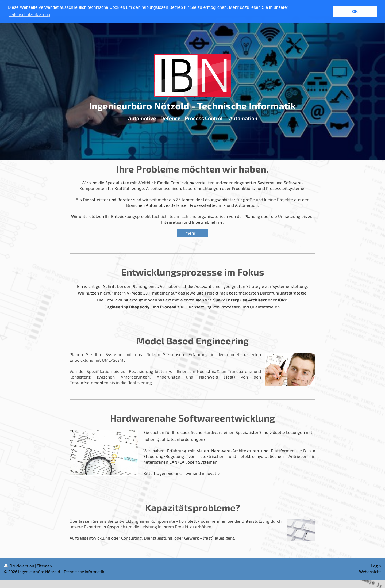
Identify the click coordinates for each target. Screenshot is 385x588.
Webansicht (370, 572)
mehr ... (192, 233)
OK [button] (355, 12)
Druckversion (20, 566)
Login (376, 566)
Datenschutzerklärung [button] (29, 15)
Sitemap (44, 566)
